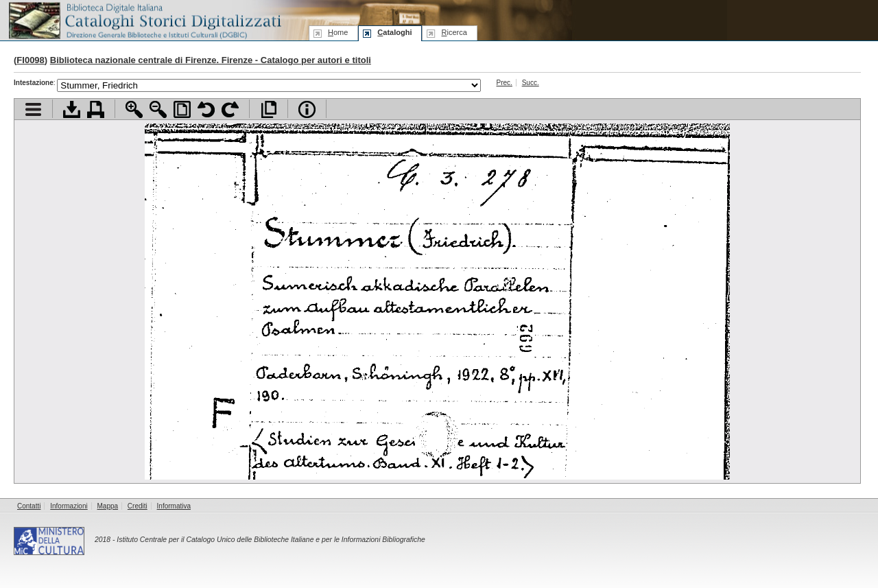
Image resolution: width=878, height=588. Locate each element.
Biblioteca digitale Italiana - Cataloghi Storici (144, 20)
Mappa (108, 506)
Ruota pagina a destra (230, 109)
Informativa (174, 506)
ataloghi (394, 32)
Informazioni (69, 506)
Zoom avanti (134, 109)
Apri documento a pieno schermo (269, 109)
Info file (307, 109)
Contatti (29, 506)
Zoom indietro (158, 109)
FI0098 (30, 60)
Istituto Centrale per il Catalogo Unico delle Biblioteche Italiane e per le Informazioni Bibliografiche (271, 540)
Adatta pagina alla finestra (182, 109)
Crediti (138, 506)
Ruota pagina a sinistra (206, 109)
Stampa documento (96, 109)
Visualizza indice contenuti (33, 109)
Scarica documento (72, 109)
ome (338, 32)
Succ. (531, 83)
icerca (454, 32)
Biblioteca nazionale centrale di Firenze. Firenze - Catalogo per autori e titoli (211, 60)
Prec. (505, 83)
